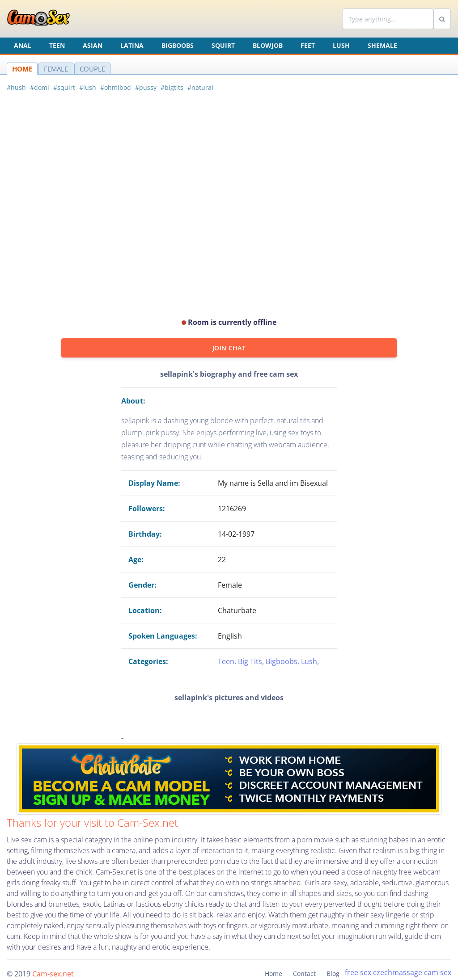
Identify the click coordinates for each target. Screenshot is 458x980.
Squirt (223, 45)
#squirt (64, 87)
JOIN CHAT (229, 348)
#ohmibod (116, 87)
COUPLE (92, 69)
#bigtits (172, 87)
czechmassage (398, 972)
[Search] (388, 19)
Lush (341, 45)
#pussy (146, 87)
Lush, (310, 661)
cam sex (438, 972)
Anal (23, 45)
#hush (16, 87)
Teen (57, 45)
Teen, (228, 661)
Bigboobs (178, 45)
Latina (132, 45)
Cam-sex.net (53, 974)
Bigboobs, (283, 661)
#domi (40, 87)
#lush (88, 87)
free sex (358, 972)
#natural (200, 87)
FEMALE (56, 69)
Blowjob (268, 45)
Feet (308, 45)
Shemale (382, 45)
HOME (22, 69)
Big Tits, (252, 661)
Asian (93, 45)
